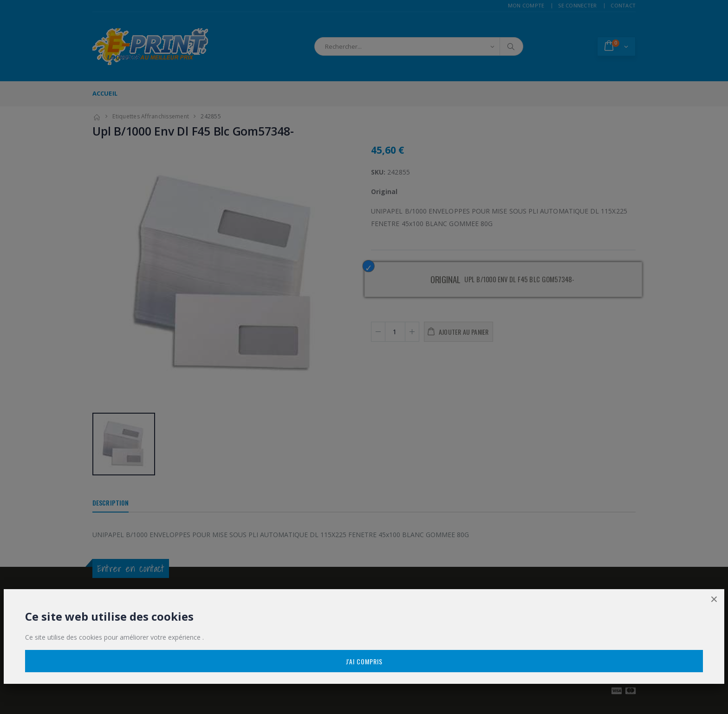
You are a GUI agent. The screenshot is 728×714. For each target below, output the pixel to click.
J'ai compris (364, 661)
